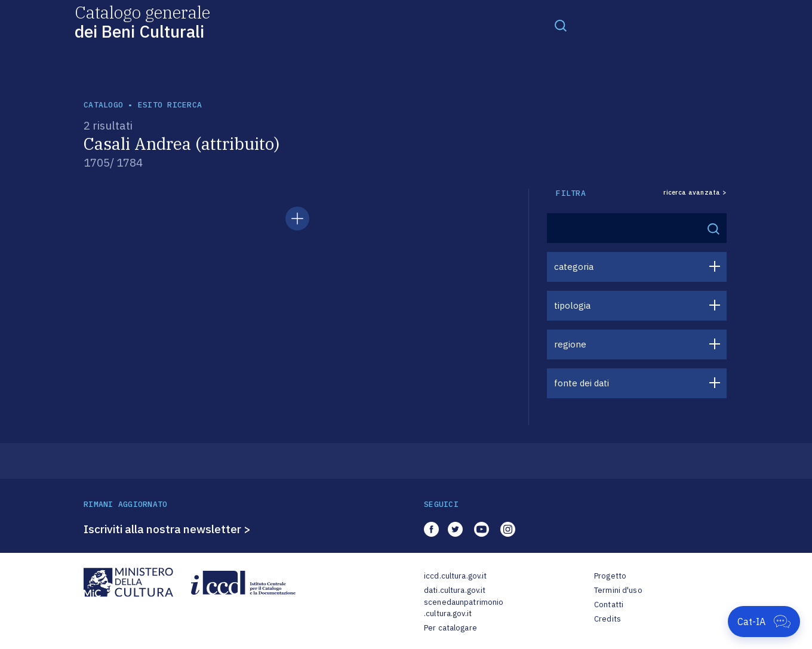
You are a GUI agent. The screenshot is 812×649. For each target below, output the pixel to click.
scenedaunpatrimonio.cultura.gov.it (464, 608)
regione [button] (570, 344)
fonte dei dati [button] (582, 383)
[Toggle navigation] (561, 25)
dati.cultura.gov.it (455, 590)
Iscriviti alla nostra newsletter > (167, 529)
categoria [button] (574, 267)
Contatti (609, 605)
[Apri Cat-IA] (764, 622)
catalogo (103, 105)
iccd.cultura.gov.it (455, 576)
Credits (608, 619)
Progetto (610, 576)
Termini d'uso (618, 590)
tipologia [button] (572, 305)
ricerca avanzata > (695, 193)
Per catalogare (450, 628)
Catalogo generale (142, 21)
